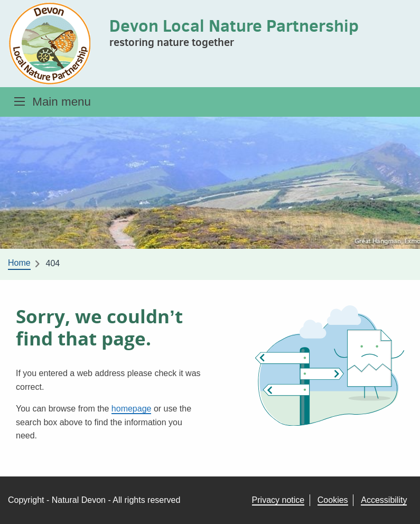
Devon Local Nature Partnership (234, 25)
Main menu (62, 102)
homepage (132, 409)
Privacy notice (278, 500)
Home (19, 263)
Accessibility (384, 500)
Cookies (333, 500)
